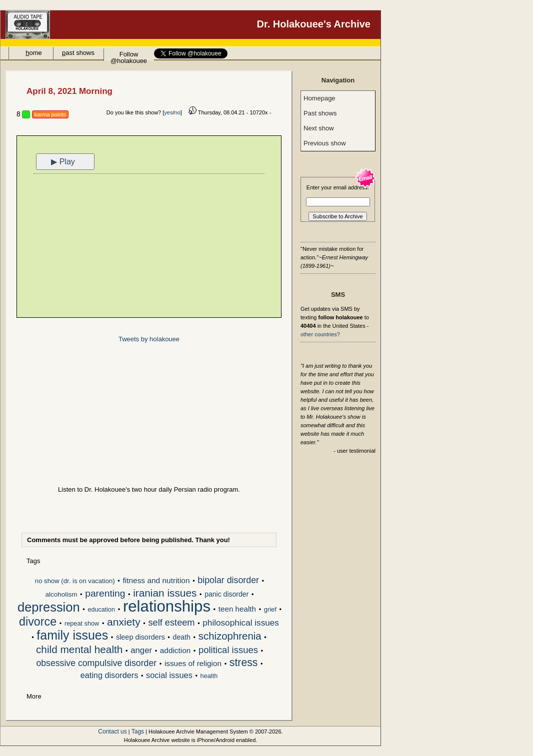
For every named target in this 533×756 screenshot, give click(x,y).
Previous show (325, 143)
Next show (319, 128)
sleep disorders (140, 637)
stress (244, 663)
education (101, 610)
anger (141, 651)
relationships (167, 607)
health (209, 676)
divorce (38, 623)
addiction (175, 650)
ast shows (78, 53)
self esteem (172, 623)
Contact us (112, 732)
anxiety (124, 623)
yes (168, 112)
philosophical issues (241, 623)
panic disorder (226, 594)
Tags (138, 732)
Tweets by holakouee (149, 339)
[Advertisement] (149, 247)
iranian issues (165, 594)
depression (49, 608)
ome (34, 53)
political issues (228, 650)
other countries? (320, 334)
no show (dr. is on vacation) (75, 581)
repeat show (82, 623)
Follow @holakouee (129, 56)
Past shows (320, 113)
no (177, 112)
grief (270, 609)
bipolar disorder (228, 581)
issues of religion (193, 663)
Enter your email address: (338, 187)
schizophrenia (230, 637)
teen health (237, 609)
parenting (105, 594)
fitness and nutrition (156, 580)
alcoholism (61, 594)
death (182, 637)
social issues (169, 675)
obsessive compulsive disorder (96, 664)
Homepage (319, 98)
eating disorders (109, 675)
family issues (72, 636)
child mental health (79, 650)
